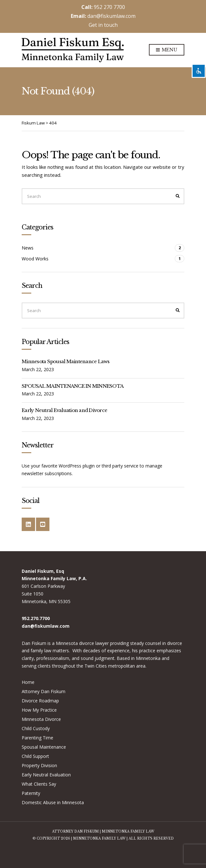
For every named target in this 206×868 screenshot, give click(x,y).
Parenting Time (37, 738)
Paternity (31, 793)
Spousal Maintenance (44, 747)
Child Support (35, 756)
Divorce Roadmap (40, 701)
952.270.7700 (36, 618)
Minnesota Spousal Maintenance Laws (66, 361)
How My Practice (39, 710)
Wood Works (35, 259)
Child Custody (36, 728)
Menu (167, 50)
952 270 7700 (109, 7)
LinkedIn (28, 524)
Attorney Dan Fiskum (44, 691)
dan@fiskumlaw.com (111, 16)
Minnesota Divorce (41, 719)
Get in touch (103, 25)
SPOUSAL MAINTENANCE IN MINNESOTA (73, 386)
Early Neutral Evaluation (46, 775)
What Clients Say (39, 784)
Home (28, 682)
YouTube (43, 524)
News (28, 248)
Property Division (39, 765)
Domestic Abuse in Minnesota (53, 802)
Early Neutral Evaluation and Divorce (64, 410)
